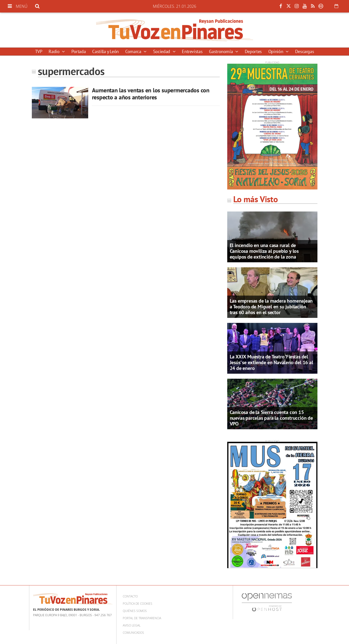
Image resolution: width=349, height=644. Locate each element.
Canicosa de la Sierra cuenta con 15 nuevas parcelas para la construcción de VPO (271, 418)
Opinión (276, 51)
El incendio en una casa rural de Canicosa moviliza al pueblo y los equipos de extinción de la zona (264, 251)
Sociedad (162, 51)
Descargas (305, 51)
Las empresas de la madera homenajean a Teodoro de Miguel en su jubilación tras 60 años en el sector (271, 307)
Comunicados (133, 633)
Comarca (134, 51)
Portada (79, 51)
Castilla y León (105, 51)
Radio (55, 51)
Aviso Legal (132, 625)
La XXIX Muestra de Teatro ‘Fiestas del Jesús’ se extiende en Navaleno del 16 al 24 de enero (271, 362)
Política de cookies (138, 604)
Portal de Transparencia (142, 618)
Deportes (253, 51)
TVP (39, 51)
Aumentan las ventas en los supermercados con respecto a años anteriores (151, 94)
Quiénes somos (135, 611)
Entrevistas (192, 51)
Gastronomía (221, 51)
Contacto (130, 596)
